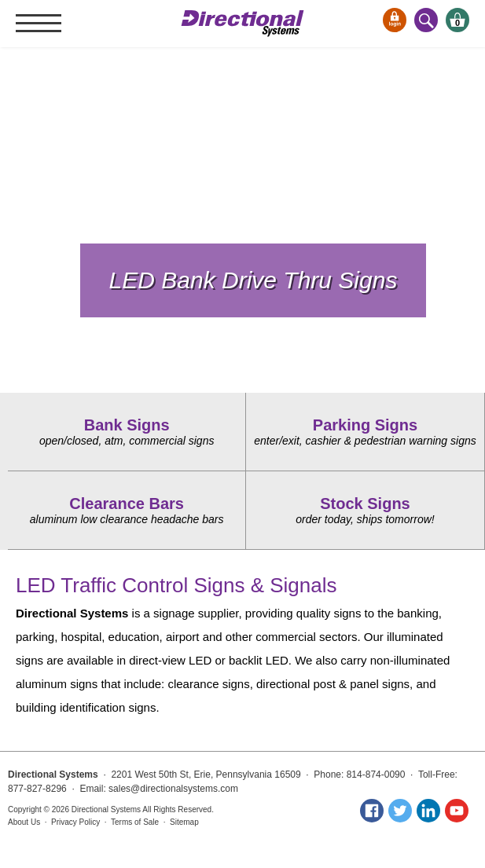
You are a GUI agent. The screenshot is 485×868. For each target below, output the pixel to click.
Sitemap (184, 822)
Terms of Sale (135, 822)
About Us (24, 822)
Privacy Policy (75, 822)
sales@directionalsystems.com (173, 789)
